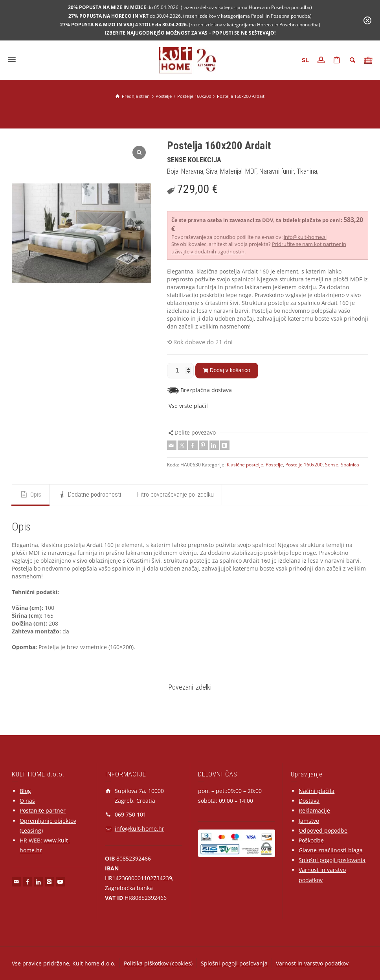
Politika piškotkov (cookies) (158, 963)
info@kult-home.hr (140, 829)
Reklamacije (314, 810)
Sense (332, 465)
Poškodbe (311, 840)
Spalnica (350, 465)
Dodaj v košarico (230, 370)
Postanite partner (43, 810)
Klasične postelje (245, 465)
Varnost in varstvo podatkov (312, 963)
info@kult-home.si (305, 237)
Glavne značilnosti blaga (331, 850)
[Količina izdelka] (180, 371)
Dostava (309, 801)
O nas (27, 801)
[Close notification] (367, 20)
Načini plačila (317, 791)
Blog (25, 791)
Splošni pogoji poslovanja (332, 860)
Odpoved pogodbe (323, 830)
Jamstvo (309, 821)
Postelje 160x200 (304, 465)
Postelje (274, 465)
